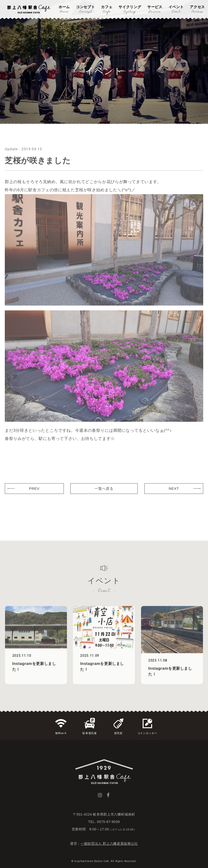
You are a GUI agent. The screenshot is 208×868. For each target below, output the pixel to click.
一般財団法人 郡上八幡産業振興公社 (109, 844)
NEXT (174, 497)
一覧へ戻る (104, 497)
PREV (34, 497)
